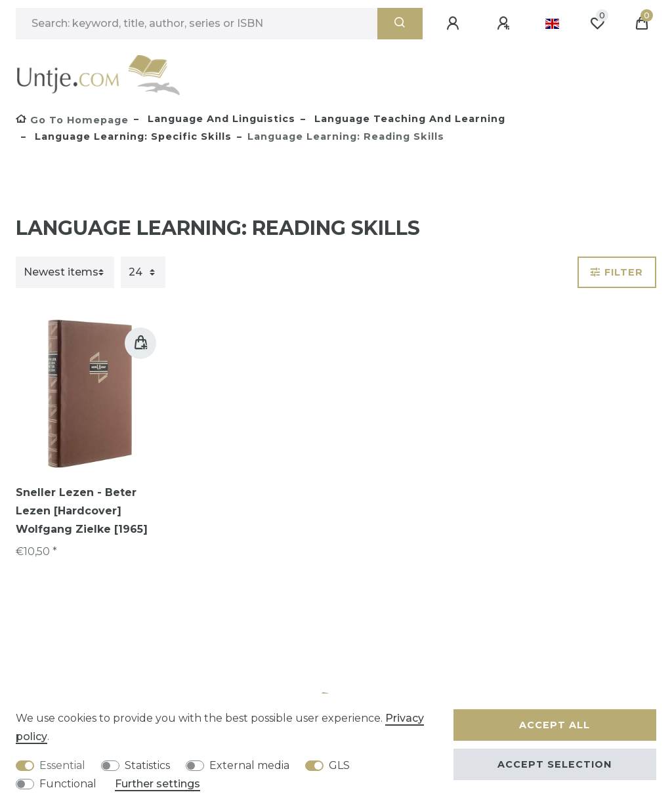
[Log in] (455, 24)
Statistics (147, 765)
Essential (62, 765)
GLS (339, 765)
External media (249, 765)
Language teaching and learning (408, 119)
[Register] (505, 24)
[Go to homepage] (72, 120)
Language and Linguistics (220, 119)
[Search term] (197, 24)
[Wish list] (597, 24)
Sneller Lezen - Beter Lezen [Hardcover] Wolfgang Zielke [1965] (82, 511)
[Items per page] (143, 272)
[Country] (552, 24)
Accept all (555, 725)
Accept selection (555, 764)
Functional (68, 784)
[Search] (400, 24)
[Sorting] (65, 272)
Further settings (157, 784)
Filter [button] (617, 272)
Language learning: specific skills (132, 136)
